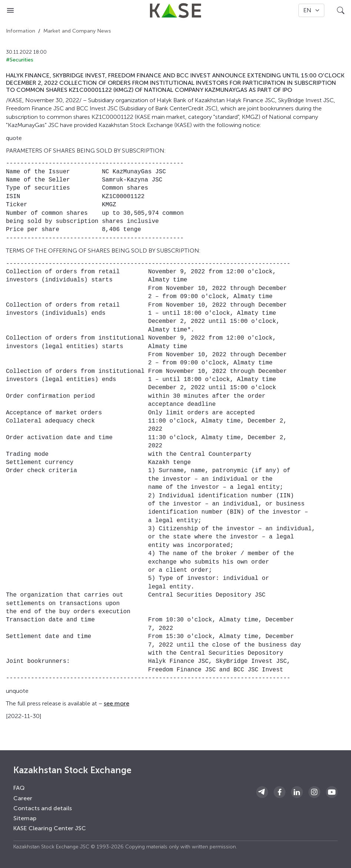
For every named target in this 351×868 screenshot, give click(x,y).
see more (116, 703)
